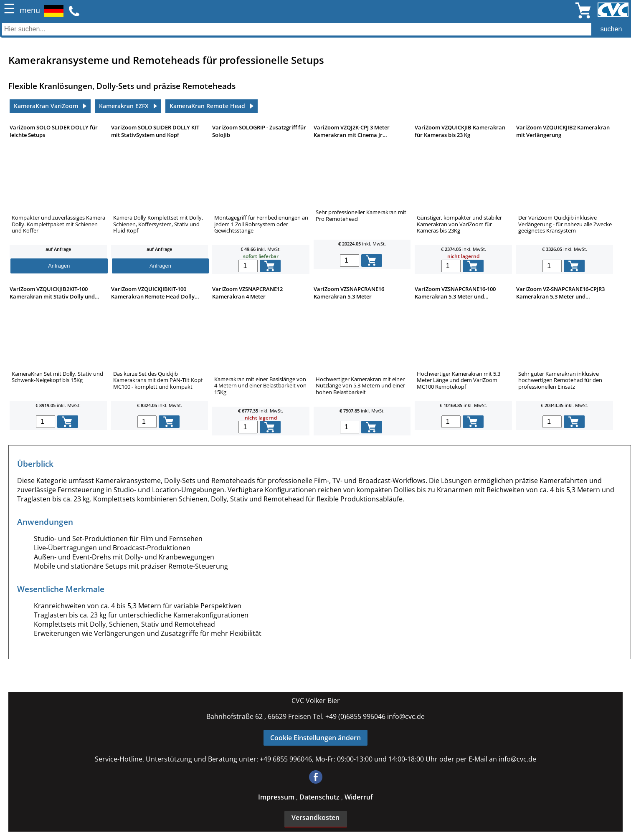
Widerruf (359, 797)
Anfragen (59, 266)
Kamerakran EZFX (124, 106)
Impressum (277, 797)
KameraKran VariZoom (46, 106)
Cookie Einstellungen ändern (315, 738)
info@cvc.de (406, 716)
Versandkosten (315, 817)
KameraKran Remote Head (207, 106)
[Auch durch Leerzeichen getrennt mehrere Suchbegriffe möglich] (315, 29)
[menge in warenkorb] (248, 266)
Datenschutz (320, 797)
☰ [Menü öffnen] (9, 9)
